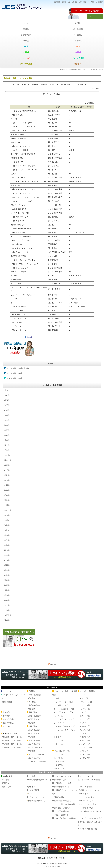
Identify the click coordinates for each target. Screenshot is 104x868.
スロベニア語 (85, 740)
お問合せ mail (95, 17)
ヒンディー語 (59, 723)
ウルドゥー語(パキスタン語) (65, 726)
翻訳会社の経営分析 (62, 808)
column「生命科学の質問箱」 (65, 818)
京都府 (7, 530)
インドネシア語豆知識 (37, 762)
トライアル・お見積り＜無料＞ (87, 11)
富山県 (7, 480)
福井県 (7, 490)
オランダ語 (84, 698)
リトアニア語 (85, 758)
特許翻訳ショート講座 (63, 783)
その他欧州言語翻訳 (62, 751)
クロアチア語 (85, 737)
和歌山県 (8, 510)
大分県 (7, 605)
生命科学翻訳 (26, 35)
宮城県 (7, 415)
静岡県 (7, 465)
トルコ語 (57, 737)
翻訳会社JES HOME (66, 70)
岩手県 (7, 405)
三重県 (7, 505)
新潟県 (7, 420)
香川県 (7, 565)
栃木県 (7, 435)
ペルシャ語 (58, 744)
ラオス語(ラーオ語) (62, 705)
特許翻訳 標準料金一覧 (12, 744)
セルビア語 (84, 733)
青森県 (7, 395)
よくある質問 (33, 790)
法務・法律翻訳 (78, 29)
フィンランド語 (86, 747)
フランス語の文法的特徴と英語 (90, 818)
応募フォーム (8, 787)
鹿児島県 (8, 615)
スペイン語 (58, 758)
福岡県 (7, 585)
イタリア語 (58, 765)
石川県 (7, 485)
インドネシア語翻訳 (36, 754)
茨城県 (7, 440)
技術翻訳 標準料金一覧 (12, 737)
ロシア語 (83, 712)
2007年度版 (94, 70)
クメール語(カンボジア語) (64, 709)
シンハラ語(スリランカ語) (64, 719)
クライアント (33, 787)
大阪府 (7, 520)
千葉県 (7, 450)
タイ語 (57, 698)
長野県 (7, 475)
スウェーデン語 (86, 702)
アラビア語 (58, 740)
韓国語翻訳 (33, 726)
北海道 (7, 390)
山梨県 (7, 470)
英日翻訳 (32, 702)
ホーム (26, 23)
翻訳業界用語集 (60, 780)
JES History (32, 794)
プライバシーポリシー (37, 797)
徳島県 (7, 570)
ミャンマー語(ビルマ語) (63, 702)
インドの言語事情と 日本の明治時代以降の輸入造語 (90, 811)
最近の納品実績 (34, 695)
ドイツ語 (83, 695)
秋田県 (7, 400)
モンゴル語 (58, 716)
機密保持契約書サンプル (38, 801)
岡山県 (7, 550)
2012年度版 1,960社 (13, 373)
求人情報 (6, 780)
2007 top (95, 88)
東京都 (7, 455)
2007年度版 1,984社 (13, 378)
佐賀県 (7, 590)
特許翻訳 (26, 29)
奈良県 (7, 515)
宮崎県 (7, 610)
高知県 (7, 575)
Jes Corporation (51, 863)
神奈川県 (8, 460)
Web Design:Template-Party (52, 866)
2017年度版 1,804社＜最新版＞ (18, 368)
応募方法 (6, 783)
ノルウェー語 (85, 709)
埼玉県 (7, 445)
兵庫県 (7, 535)
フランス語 (58, 754)
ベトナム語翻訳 (35, 740)
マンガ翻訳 (78, 35)
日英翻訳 (32, 691)
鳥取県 (7, 540)
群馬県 (7, 430)
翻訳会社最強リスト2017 (81, 70)
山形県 (7, 410)
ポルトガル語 (59, 762)
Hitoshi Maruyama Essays (63, 776)
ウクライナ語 (85, 716)
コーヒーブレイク (86, 776)
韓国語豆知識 (34, 733)
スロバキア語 (85, 726)
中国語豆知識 (34, 719)
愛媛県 (7, 580)
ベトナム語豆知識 (35, 747)
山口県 (7, 560)
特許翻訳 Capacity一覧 (12, 747)
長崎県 (7, 595)
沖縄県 (7, 620)
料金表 (26, 41)
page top (52, 664)
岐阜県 (7, 495)
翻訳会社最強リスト (62, 787)
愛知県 (7, 500)
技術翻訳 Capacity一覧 (12, 740)
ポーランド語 (85, 719)
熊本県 (7, 600)
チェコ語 (83, 723)
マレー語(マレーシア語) (63, 712)
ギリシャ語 (84, 751)
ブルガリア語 (85, 730)
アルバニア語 (85, 754)
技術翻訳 (78, 23)
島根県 (7, 545)
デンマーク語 (85, 705)
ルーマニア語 (59, 769)
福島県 (7, 425)
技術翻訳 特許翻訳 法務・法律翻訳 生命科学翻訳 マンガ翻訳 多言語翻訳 (79, 2)
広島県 (7, 555)
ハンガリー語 (85, 744)
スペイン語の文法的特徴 (87, 829)
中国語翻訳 (33, 712)
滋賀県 (7, 525)
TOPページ (7, 691)
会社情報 (78, 41)
